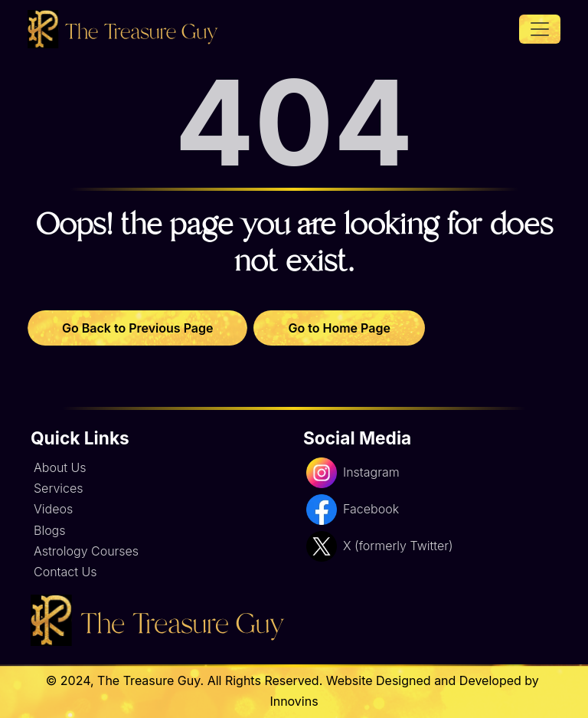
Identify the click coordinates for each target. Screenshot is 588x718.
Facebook (353, 510)
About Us (60, 467)
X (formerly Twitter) (379, 546)
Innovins (294, 701)
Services (59, 488)
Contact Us (65, 572)
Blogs (50, 530)
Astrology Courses (86, 551)
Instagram (353, 473)
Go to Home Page (339, 328)
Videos (53, 509)
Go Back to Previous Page (137, 328)
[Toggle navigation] (540, 29)
